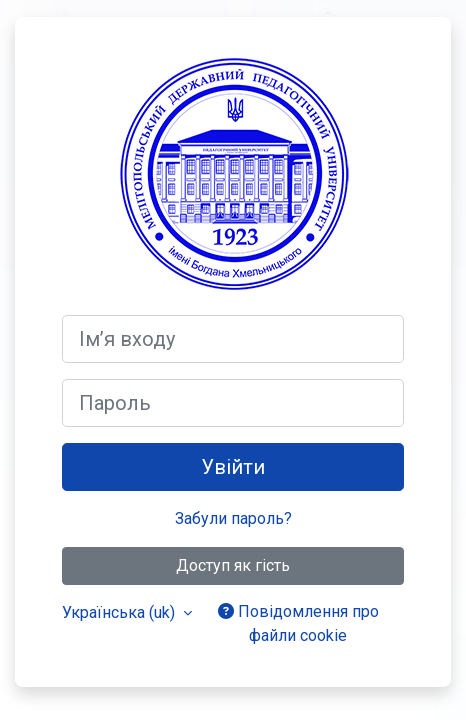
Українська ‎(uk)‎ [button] (120, 612)
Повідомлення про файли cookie (298, 623)
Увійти (233, 467)
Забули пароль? (233, 518)
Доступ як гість (233, 565)
